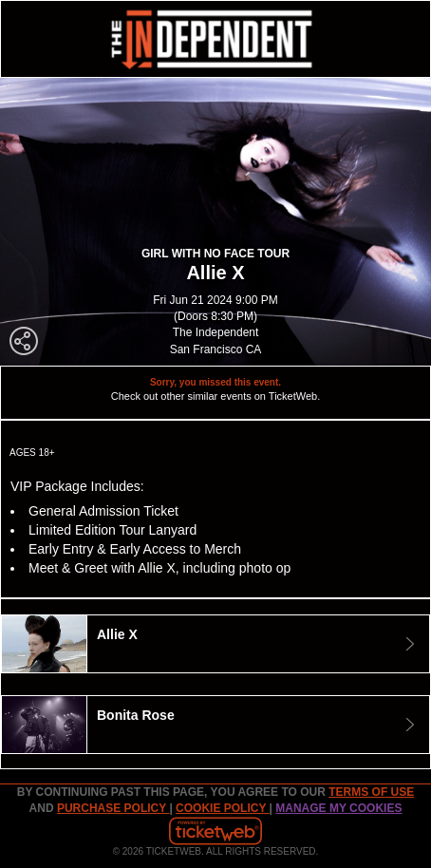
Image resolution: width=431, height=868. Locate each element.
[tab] (215, 644)
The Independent (216, 332)
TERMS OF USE (371, 792)
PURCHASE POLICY (113, 808)
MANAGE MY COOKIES (338, 808)
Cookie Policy (222, 808)
